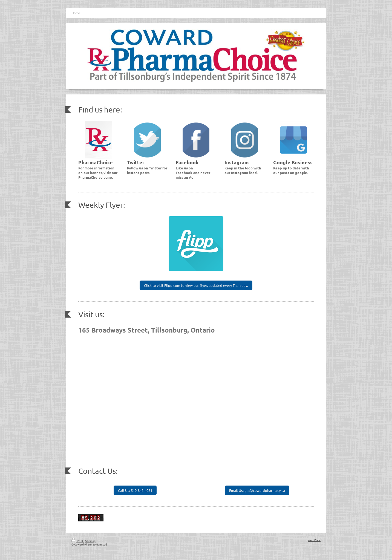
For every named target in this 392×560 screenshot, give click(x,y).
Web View (314, 540)
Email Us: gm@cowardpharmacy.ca (257, 490)
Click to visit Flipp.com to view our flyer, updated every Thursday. (196, 285)
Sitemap (90, 541)
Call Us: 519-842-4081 (135, 490)
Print (78, 541)
